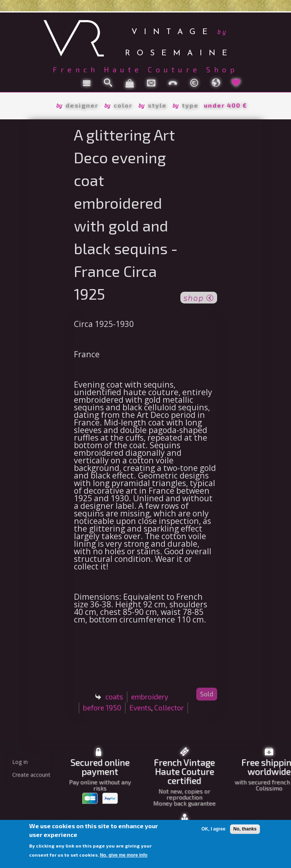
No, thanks (245, 829)
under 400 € (225, 105)
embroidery (150, 697)
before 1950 (102, 708)
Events (140, 708)
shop (199, 297)
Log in (20, 762)
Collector (169, 708)
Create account (31, 775)
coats (114, 697)
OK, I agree (213, 829)
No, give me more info (124, 855)
